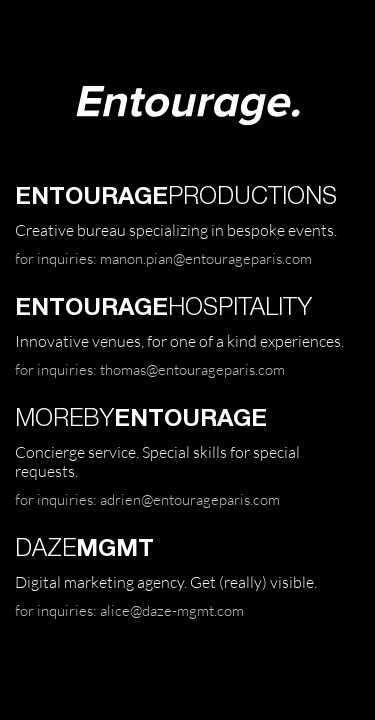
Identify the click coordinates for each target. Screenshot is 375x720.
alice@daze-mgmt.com (172, 610)
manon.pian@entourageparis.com (206, 258)
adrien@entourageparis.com (190, 499)
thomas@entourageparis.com (192, 369)
